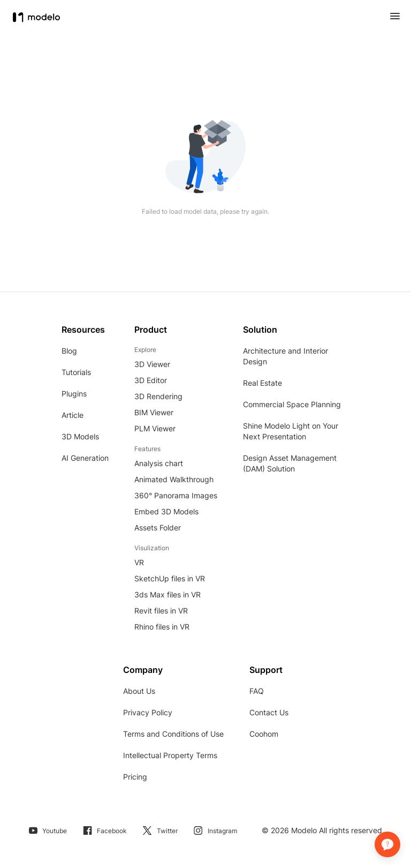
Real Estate (262, 383)
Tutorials (76, 372)
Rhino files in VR (162, 627)
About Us (139, 691)
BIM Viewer (154, 412)
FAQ (257, 691)
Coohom (264, 734)
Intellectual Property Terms (170, 755)
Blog (69, 351)
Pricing (135, 777)
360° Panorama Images (176, 495)
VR (139, 562)
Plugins (74, 394)
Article (73, 415)
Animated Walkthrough (174, 479)
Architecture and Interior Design (286, 356)
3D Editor (151, 380)
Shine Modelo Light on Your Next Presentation (291, 431)
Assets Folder (158, 527)
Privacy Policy (148, 712)
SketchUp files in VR (170, 578)
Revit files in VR (161, 611)
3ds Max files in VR (168, 594)
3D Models (80, 436)
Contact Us (269, 712)
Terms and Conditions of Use (173, 734)
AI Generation (85, 458)
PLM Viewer (155, 428)
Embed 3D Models (166, 511)
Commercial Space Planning (292, 404)
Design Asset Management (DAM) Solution (290, 463)
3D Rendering (158, 396)
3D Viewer (152, 364)
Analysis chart (159, 463)
